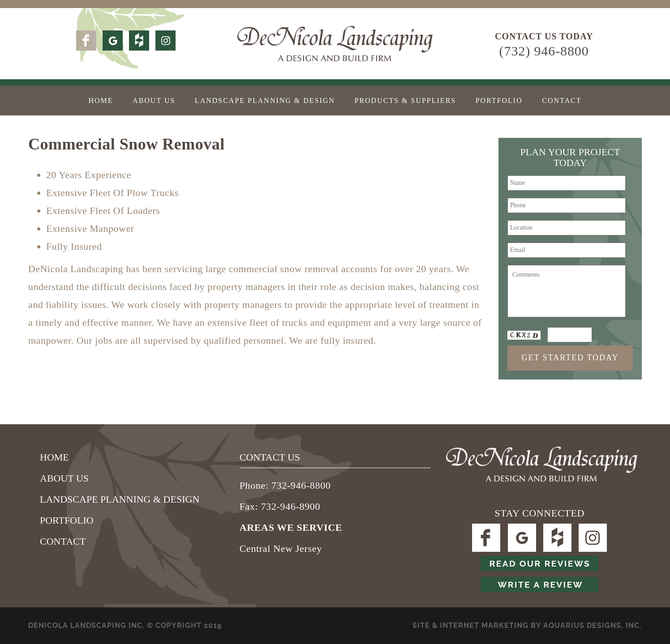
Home (101, 100)
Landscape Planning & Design (265, 100)
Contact (562, 100)
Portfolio (499, 100)
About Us (154, 100)
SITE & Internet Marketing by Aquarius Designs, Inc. (527, 625)
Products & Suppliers (405, 100)
